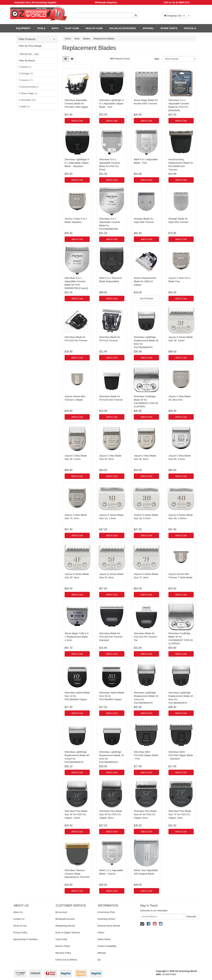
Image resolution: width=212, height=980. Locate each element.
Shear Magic (29, 93)
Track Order (61, 939)
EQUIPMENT (23, 28)
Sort (157, 59)
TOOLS (41, 28)
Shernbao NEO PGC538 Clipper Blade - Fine (146, 755)
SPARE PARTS (169, 28)
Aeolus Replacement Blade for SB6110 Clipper (145, 281)
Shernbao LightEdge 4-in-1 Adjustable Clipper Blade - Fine (112, 103)
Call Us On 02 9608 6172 (177, 2)
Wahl (25, 107)
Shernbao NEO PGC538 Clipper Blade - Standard (181, 755)
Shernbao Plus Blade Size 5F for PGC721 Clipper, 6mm (145, 814)
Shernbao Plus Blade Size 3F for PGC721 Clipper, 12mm (76, 814)
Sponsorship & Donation (26, 939)
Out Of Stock (146, 299)
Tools (77, 39)
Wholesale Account (65, 919)
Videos (101, 933)
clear (36, 54)
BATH (55, 28)
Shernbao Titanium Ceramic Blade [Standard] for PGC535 (77, 874)
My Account (61, 912)
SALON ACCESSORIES (123, 28)
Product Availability (107, 946)
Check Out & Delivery (66, 960)
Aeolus (26, 67)
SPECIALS (190, 28)
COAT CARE (72, 28)
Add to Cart (77, 121)
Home (68, 39)
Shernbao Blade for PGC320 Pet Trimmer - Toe (146, 637)
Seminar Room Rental (109, 926)
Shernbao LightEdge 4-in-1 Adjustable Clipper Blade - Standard (77, 163)
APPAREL (148, 28)
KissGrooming (30, 87)
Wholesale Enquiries (106, 2)
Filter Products (37, 39)
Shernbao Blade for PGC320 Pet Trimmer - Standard (112, 637)
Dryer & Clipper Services (68, 933)
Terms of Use (20, 926)
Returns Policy (63, 946)
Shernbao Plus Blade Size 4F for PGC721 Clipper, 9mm (111, 814)
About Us (18, 912)
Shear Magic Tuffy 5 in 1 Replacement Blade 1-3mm (77, 637)
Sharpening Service (65, 926)
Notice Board (104, 939)
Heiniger (27, 73)
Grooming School (106, 919)
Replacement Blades (104, 39)
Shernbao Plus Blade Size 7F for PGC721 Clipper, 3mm (180, 814)
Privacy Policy (20, 933)
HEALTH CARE (94, 28)
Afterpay (102, 953)
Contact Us (19, 919)
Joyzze (27, 80)
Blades (87, 39)
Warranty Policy (63, 953)
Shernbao (29, 100)
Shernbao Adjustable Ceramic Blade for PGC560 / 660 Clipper (77, 103)
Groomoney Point (106, 912)
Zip (99, 960)
